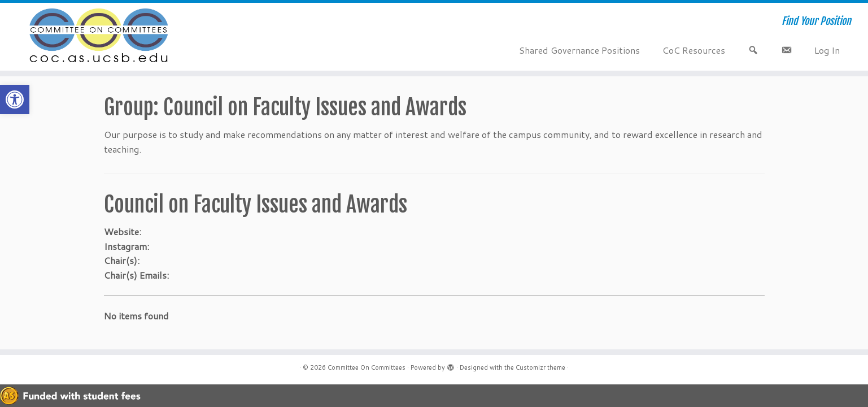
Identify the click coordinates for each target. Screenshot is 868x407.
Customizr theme (540, 367)
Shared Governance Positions (579, 50)
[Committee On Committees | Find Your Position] (100, 37)
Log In (827, 50)
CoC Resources (694, 50)
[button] (15, 99)
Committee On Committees (367, 367)
